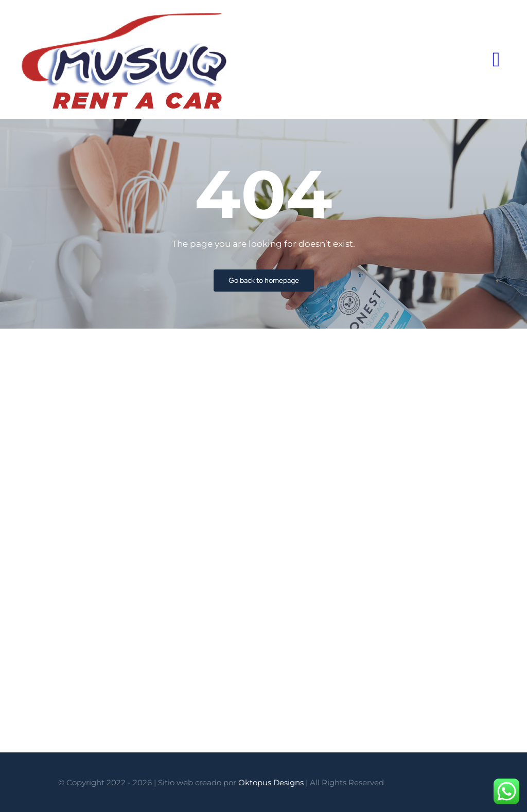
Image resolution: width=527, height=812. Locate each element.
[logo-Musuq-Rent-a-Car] (126, 14)
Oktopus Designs (271, 782)
